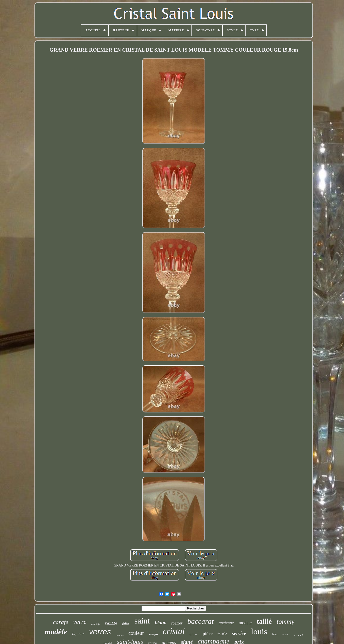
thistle (222, 634)
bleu (275, 634)
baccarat (201, 621)
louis (259, 632)
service (239, 633)
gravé (194, 634)
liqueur (78, 634)
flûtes (126, 623)
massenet (298, 635)
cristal (174, 631)
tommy (286, 622)
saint (142, 621)
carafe (60, 622)
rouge (153, 634)
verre (80, 622)
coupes (120, 635)
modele (245, 623)
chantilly (96, 624)
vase (285, 634)
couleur (136, 633)
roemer (177, 623)
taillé (264, 621)
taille (111, 624)
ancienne (226, 623)
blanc (161, 623)
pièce (208, 634)
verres (100, 632)
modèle (56, 632)
